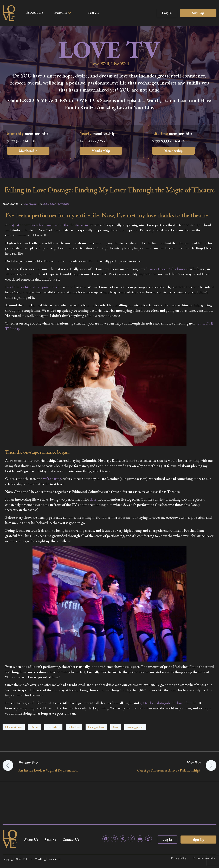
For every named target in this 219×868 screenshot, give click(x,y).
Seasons (61, 12)
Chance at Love (14, 727)
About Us (35, 12)
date (93, 499)
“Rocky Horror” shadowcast (167, 269)
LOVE (46, 204)
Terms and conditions (205, 858)
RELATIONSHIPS (60, 204)
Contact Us (72, 840)
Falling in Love (96, 727)
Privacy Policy (179, 858)
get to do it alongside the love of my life (169, 703)
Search (93, 12)
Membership (28, 151)
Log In (167, 13)
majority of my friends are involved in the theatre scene (49, 225)
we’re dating (52, 479)
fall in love (74, 727)
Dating (34, 727)
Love (116, 727)
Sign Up (198, 13)
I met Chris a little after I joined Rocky (34, 287)
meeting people (135, 727)
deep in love (53, 727)
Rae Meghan (31, 204)
